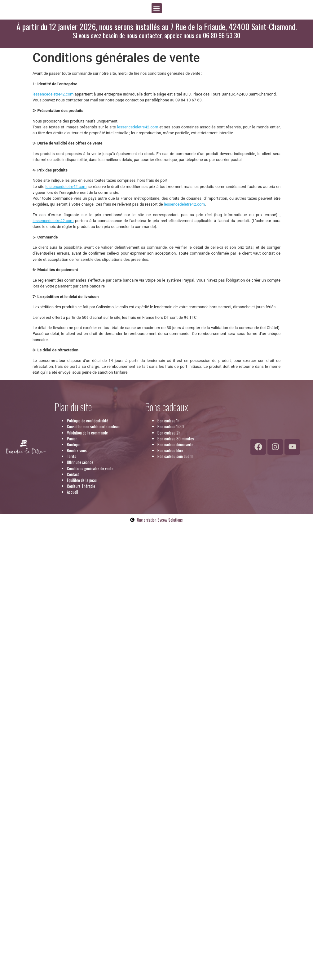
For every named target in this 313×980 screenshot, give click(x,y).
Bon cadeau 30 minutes (176, 439)
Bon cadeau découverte (175, 445)
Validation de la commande (87, 433)
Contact (73, 474)
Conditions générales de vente (90, 468)
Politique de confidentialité (88, 421)
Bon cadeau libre (170, 450)
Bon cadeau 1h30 (171, 427)
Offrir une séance (80, 462)
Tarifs (72, 456)
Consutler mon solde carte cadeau (93, 427)
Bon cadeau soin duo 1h (175, 456)
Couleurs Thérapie (81, 486)
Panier (72, 439)
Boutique (74, 445)
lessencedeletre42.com (53, 94)
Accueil (73, 492)
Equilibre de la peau (82, 480)
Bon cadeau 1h (168, 421)
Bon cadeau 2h (169, 433)
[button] (157, 8)
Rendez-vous (77, 450)
